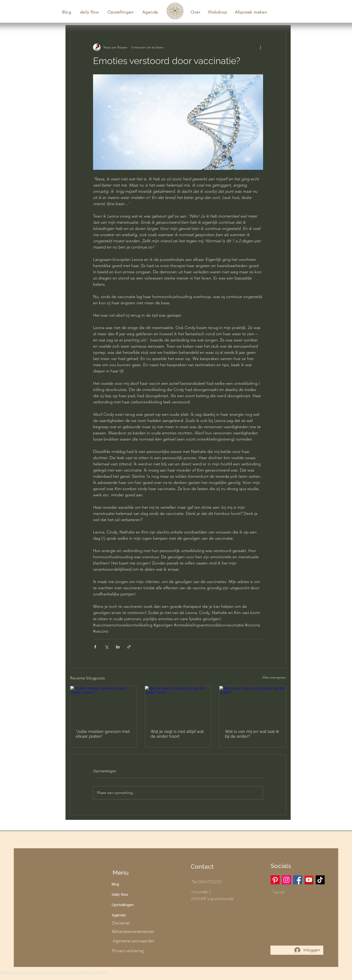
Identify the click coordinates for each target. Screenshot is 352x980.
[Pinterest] (275, 880)
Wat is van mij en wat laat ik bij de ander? (252, 734)
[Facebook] (298, 880)
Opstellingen (123, 905)
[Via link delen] (129, 647)
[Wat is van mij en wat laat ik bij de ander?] (253, 705)
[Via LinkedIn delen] (118, 647)
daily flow (120, 895)
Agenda (119, 915)
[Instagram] (286, 880)
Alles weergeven (274, 677)
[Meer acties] (260, 47)
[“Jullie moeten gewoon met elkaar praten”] (104, 705)
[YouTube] (309, 880)
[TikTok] (320, 880)
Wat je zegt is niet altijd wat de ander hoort (177, 734)
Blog (115, 884)
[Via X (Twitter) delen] (106, 647)
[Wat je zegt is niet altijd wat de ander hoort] (178, 705)
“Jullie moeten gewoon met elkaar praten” (103, 734)
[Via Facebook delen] (95, 647)
